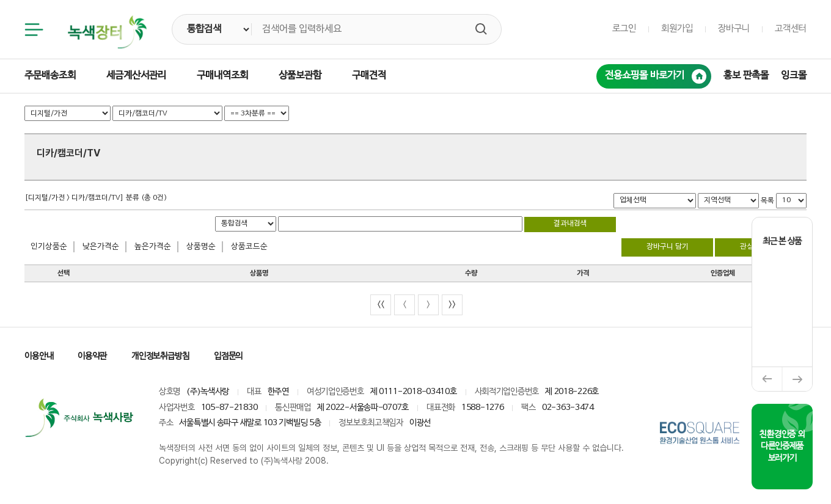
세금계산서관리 (136, 76)
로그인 (624, 29)
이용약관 (92, 356)
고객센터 (791, 29)
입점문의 (228, 356)
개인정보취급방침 (160, 356)
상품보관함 (300, 76)
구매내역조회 (222, 76)
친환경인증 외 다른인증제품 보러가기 (782, 447)
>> (452, 305)
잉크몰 (794, 76)
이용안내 (39, 356)
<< (381, 305)
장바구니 (734, 29)
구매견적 (369, 76)
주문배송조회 (50, 76)
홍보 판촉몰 (746, 76)
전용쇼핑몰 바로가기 (656, 76)
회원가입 (677, 29)
